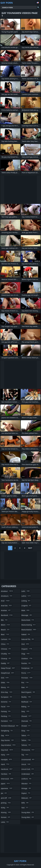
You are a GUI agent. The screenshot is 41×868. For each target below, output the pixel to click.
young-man (28, 812)
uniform (27, 779)
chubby (6, 654)
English (38, 3)
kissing (6, 812)
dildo (5, 682)
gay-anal (7, 750)
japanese (7, 788)
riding (26, 707)
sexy (26, 711)
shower (26, 726)
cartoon (6, 639)
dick (5, 678)
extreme (6, 702)
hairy (5, 755)
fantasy (6, 711)
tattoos (26, 745)
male (26, 610)
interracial (7, 779)
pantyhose (27, 668)
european (7, 697)
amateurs (7, 596)
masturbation (29, 630)
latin (26, 591)
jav (4, 793)
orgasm (27, 649)
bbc (4, 620)
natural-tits (28, 639)
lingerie (27, 606)
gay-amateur (9, 745)
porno (26, 673)
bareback (7, 615)
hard (5, 764)
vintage (26, 788)
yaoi (25, 808)
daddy (6, 663)
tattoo (26, 740)
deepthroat (8, 673)
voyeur (26, 793)
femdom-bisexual (10, 726)
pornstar (27, 678)
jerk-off (6, 798)
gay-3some (8, 740)
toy (25, 755)
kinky (5, 808)
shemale (27, 721)
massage (27, 615)
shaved (27, 716)
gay (5, 735)
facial (6, 707)
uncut (26, 764)
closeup (6, 658)
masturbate (28, 620)
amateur (7, 591)
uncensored (28, 759)
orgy (26, 654)
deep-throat (8, 668)
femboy (6, 716)
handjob (7, 759)
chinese (6, 649)
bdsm (6, 625)
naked (26, 634)
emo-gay (7, 692)
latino (26, 596)
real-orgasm (28, 692)
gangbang (7, 731)
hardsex (6, 774)
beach (5, 630)
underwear (28, 774)
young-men (28, 817)
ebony (5, 687)
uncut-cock (28, 769)
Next (30, 548)
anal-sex (7, 606)
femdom (7, 721)
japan (6, 783)
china (5, 644)
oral (25, 644)
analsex (6, 610)
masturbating (29, 625)
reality (26, 697)
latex (5, 822)
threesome (28, 750)
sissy (26, 731)
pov (25, 682)
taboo (26, 735)
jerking (6, 803)
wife (25, 803)
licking (26, 601)
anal (5, 601)
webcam (27, 798)
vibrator (27, 783)
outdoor (27, 658)
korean (6, 817)
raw (25, 687)
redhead (27, 702)
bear (5, 634)
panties (26, 663)
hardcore (7, 769)
